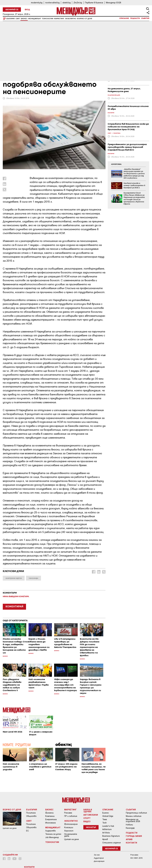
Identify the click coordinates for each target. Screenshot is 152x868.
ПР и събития (71, 816)
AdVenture (107, 829)
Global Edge (108, 816)
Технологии (48, 19)
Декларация (99, 861)
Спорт (87, 818)
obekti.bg (67, 3)
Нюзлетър (91, 827)
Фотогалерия (71, 824)
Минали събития (134, 816)
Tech (104, 823)
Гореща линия (134, 836)
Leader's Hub (108, 826)
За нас (97, 855)
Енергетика (51, 819)
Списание (124, 18)
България (11, 19)
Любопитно (71, 19)
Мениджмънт (35, 19)
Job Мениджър (52, 837)
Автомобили (91, 815)
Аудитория (99, 858)
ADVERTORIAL (116, 164)
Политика (31, 813)
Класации (69, 827)
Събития (145, 18)
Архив (105, 839)
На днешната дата (71, 835)
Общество (31, 816)
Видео (87, 821)
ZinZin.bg (78, 3)
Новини (129, 825)
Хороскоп (69, 831)
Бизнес (24, 19)
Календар (130, 828)
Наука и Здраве (88, 810)
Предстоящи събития (136, 813)
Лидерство (51, 831)
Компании (50, 816)
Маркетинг (59, 19)
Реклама (68, 813)
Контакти (131, 843)
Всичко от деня (85, 19)
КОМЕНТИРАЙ (14, 607)
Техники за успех (53, 834)
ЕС (27, 831)
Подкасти (135, 18)
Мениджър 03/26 (114, 3)
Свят (18, 19)
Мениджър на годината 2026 (133, 820)
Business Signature (111, 836)
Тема (105, 819)
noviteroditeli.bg (52, 3)
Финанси (49, 813)
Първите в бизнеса (94, 3)
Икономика (50, 823)
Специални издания (112, 843)
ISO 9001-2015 (136, 858)
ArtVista (106, 833)
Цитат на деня (72, 839)
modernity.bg (37, 3)
